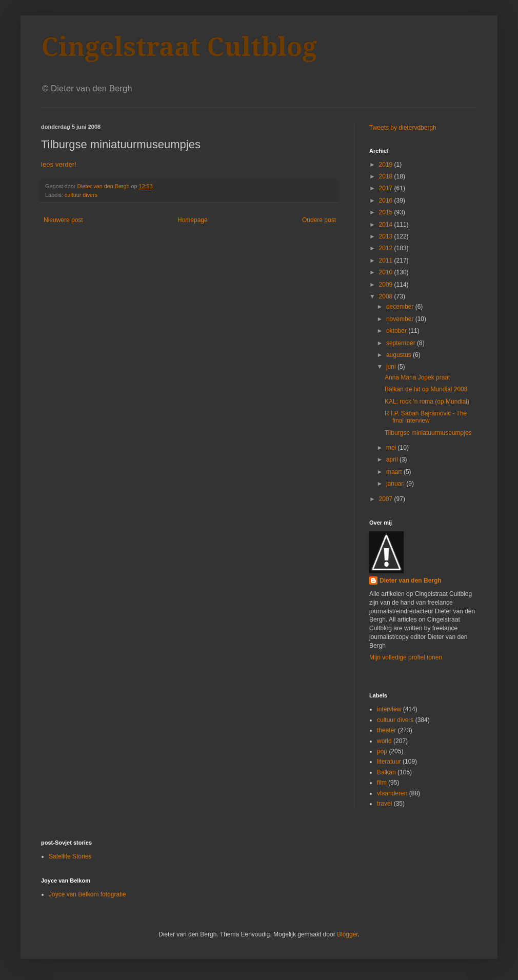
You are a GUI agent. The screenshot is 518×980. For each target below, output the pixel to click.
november (401, 319)
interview (389, 709)
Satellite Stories (70, 856)
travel (384, 804)
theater (386, 730)
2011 (387, 261)
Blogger (347, 934)
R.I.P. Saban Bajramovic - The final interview (426, 417)
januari (396, 484)
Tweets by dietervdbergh (403, 128)
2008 (387, 296)
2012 (387, 248)
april (393, 459)
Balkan (386, 772)
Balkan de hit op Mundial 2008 (426, 389)
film (382, 783)
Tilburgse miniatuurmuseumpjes (428, 433)
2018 (387, 176)
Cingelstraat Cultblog (179, 47)
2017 (387, 188)
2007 (387, 499)
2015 (387, 212)
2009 (387, 285)
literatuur (389, 762)
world (384, 741)
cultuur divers (81, 195)
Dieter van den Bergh (411, 581)
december (401, 307)
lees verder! (59, 164)
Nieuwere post (63, 220)
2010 (387, 272)
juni (392, 367)
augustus (400, 355)
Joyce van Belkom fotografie (87, 894)
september (402, 343)
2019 (387, 165)
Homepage (193, 220)
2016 (387, 201)
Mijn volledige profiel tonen (406, 657)
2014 (387, 225)
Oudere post (319, 220)
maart (395, 472)
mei (392, 448)
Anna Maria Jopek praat (417, 377)
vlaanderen (392, 793)
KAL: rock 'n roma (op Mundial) (427, 402)
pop (382, 751)
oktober (397, 331)
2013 (387, 236)
